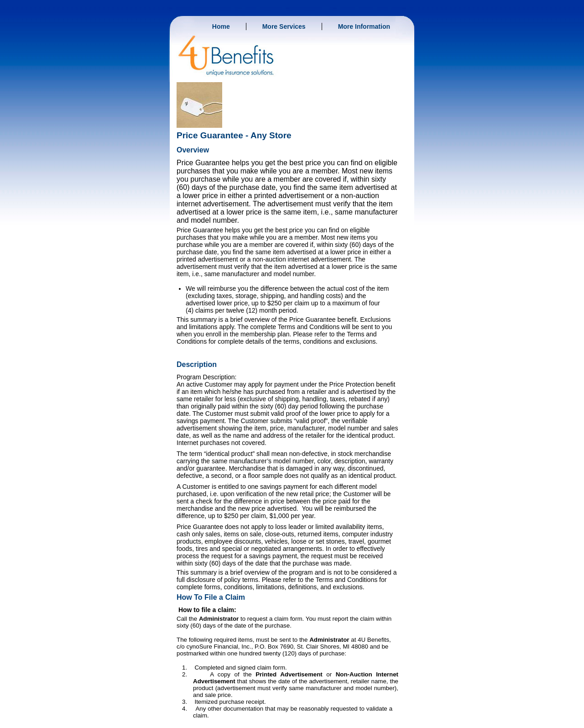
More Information (364, 26)
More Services (284, 26)
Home (221, 26)
